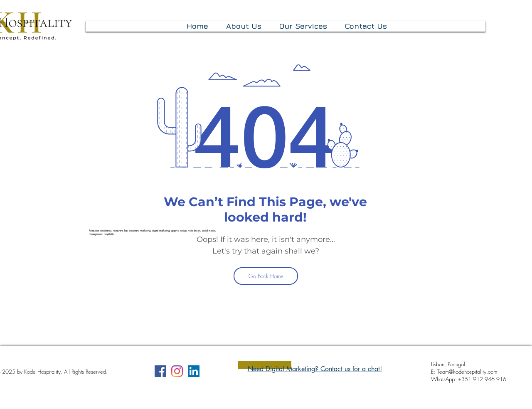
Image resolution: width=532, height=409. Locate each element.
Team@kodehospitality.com (467, 372)
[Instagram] (177, 371)
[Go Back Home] (266, 276)
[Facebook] (160, 371)
